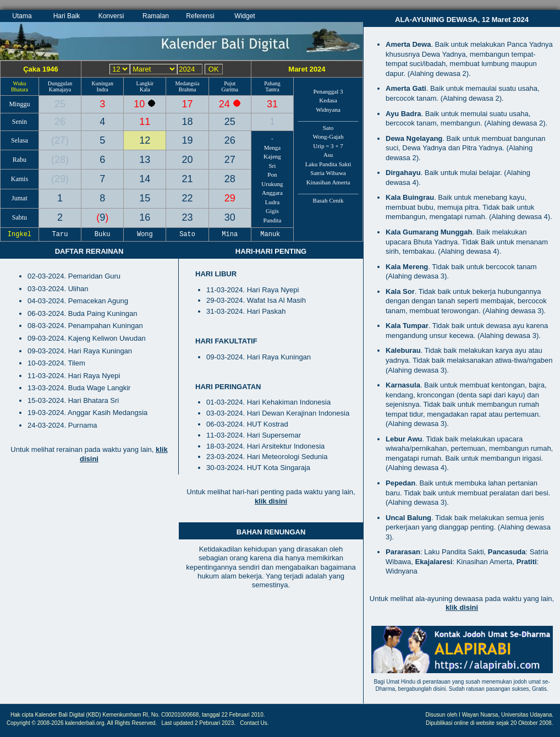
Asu (328, 155)
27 (60, 140)
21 (188, 179)
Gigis (272, 211)
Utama (22, 16)
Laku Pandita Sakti (328, 164)
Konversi (111, 16)
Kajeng (272, 156)
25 (60, 104)
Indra (103, 89)
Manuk (272, 234)
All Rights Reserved (131, 723)
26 (60, 122)
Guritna (230, 89)
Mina (230, 234)
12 (145, 140)
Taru (60, 234)
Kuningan (102, 83)
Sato (328, 128)
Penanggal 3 (328, 91)
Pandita (272, 220)
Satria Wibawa (328, 173)
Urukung (272, 184)
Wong (145, 234)
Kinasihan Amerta (328, 182)
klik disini (271, 501)
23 (188, 217)
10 (141, 104)
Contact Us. (254, 723)
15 (145, 198)
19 (188, 140)
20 (188, 160)
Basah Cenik (328, 200)
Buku (102, 234)
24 (226, 104)
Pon (272, 174)
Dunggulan (60, 83)
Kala (145, 89)
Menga (273, 148)
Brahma (188, 89)
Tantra (272, 89)
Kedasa (328, 100)
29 (60, 179)
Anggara (272, 193)
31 (272, 104)
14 (145, 179)
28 (60, 160)
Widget (245, 16)
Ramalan (156, 16)
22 (188, 198)
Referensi (200, 16)
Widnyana (328, 110)
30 (230, 217)
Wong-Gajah (328, 137)
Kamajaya (60, 89)
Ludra (272, 202)
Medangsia (188, 83)
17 (188, 104)
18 (188, 122)
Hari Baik (67, 16)
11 (145, 122)
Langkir (145, 83)
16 (145, 217)
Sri (273, 166)
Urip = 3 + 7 (328, 146)
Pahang (272, 83)
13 (145, 160)
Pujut (230, 83)
